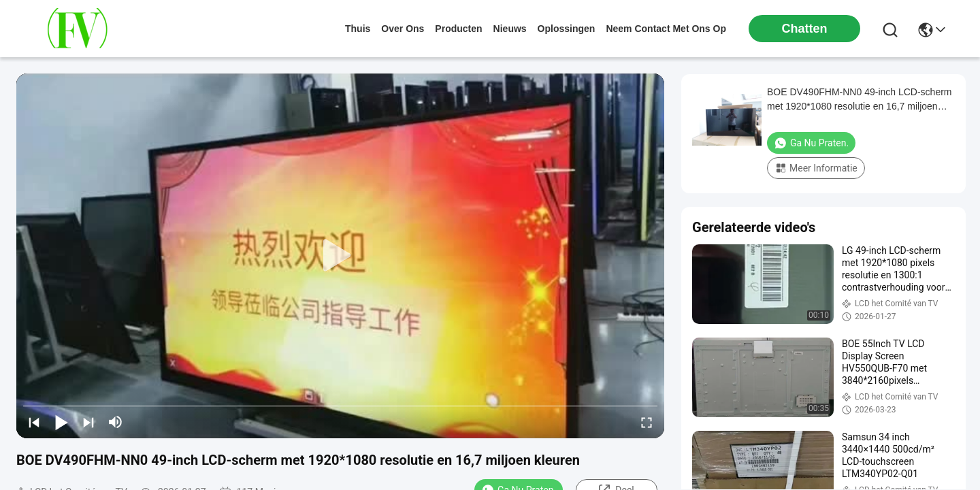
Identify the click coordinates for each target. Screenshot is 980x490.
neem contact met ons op (666, 29)
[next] (88, 422)
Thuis (358, 29)
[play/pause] (61, 422)
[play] (340, 256)
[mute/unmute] (116, 422)
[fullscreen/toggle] (647, 422)
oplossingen (567, 29)
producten (458, 29)
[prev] (34, 422)
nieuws (510, 29)
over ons (403, 29)
